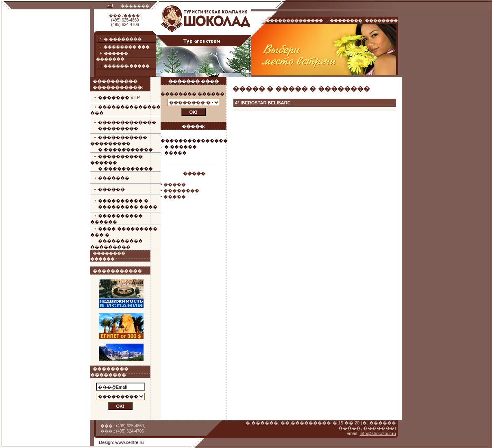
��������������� (194, 141)
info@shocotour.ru (378, 433)
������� (135, 6)
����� (175, 153)
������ (111, 189)
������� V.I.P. (119, 97)
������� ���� (194, 81)
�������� (181, 190)
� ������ (181, 147)
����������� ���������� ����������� (122, 143)
